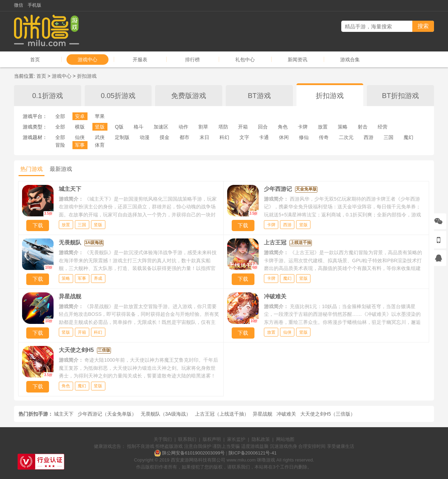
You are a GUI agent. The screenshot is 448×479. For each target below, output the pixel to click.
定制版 (122, 137)
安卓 (80, 116)
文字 (244, 137)
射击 (363, 127)
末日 (204, 137)
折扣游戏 (87, 76)
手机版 (34, 5)
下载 (38, 225)
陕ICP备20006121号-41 (253, 453)
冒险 (60, 145)
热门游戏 (31, 169)
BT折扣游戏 (400, 96)
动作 (183, 127)
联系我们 (187, 439)
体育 (100, 145)
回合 (263, 127)
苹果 (100, 116)
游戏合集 (350, 60)
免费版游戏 (189, 96)
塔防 (223, 127)
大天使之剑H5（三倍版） (328, 414)
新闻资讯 (297, 60)
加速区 (161, 127)
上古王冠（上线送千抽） (222, 414)
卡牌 (303, 127)
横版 (80, 127)
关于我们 (163, 439)
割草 (203, 127)
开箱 (243, 127)
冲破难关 (286, 414)
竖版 (100, 127)
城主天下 (64, 414)
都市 (184, 137)
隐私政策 (261, 439)
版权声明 (212, 439)
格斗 (139, 127)
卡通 (264, 137)
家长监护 (236, 439)
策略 (343, 127)
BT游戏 (259, 96)
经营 (383, 127)
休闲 (284, 137)
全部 (60, 116)
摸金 (164, 137)
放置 (323, 127)
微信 (19, 5)
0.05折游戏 (118, 96)
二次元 (346, 137)
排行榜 (192, 60)
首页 (35, 60)
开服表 (140, 60)
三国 (388, 137)
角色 (283, 127)
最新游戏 (61, 169)
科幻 (224, 137)
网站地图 (285, 439)
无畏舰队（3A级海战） (166, 414)
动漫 (145, 137)
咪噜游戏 (266, 460)
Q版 (119, 127)
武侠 (100, 137)
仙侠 (80, 137)
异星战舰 (262, 414)
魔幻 (408, 137)
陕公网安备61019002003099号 (193, 453)
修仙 (304, 137)
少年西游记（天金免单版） (107, 414)
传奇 (324, 137)
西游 (369, 137)
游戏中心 (87, 60)
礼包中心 (245, 60)
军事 (80, 145)
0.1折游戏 (48, 96)
